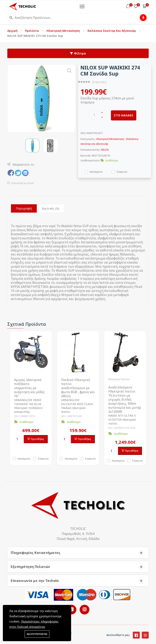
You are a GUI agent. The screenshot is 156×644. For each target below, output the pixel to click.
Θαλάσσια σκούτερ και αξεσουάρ (112, 31)
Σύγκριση (122, 172)
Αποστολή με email (20, 183)
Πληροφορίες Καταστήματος (36, 553)
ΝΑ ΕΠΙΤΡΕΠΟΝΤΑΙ (37, 634)
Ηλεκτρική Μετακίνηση (64, 31)
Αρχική (13, 31)
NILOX (105, 150)
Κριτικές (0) (51, 208)
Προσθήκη (36, 439)
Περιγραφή (24, 208)
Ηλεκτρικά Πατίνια (119, 379)
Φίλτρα (78, 53)
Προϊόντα (32, 31)
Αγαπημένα (96, 172)
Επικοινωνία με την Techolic (35, 581)
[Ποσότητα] (19, 439)
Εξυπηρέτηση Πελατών (30, 567)
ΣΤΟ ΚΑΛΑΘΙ (124, 115)
